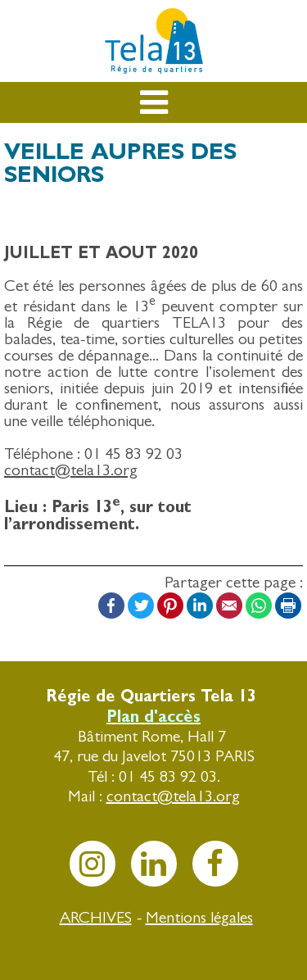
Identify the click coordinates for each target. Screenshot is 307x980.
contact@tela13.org (71, 470)
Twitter (141, 606)
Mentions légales (199, 917)
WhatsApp (259, 606)
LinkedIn (200, 606)
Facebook (111, 606)
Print (288, 606)
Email (229, 606)
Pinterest (170, 606)
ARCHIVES (96, 917)
